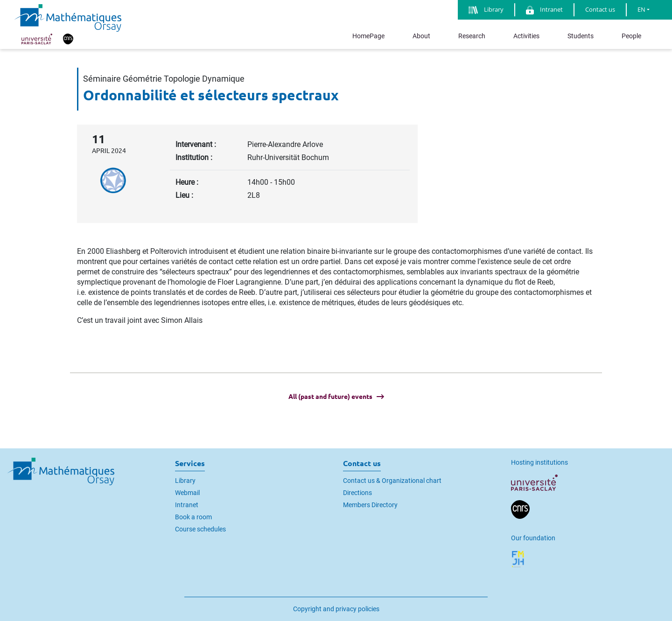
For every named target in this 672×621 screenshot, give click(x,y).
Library (185, 481)
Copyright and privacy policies (336, 609)
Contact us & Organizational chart (392, 481)
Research (472, 36)
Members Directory (370, 505)
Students (581, 36)
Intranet (187, 505)
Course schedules (200, 529)
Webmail (187, 493)
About (421, 36)
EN (641, 9)
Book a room (193, 517)
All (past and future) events (330, 397)
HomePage (368, 36)
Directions (357, 493)
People (631, 36)
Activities (526, 36)
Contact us (600, 9)
